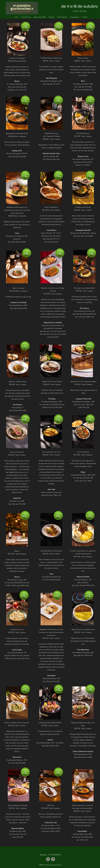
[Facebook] (53, 859)
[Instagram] (48, 859)
